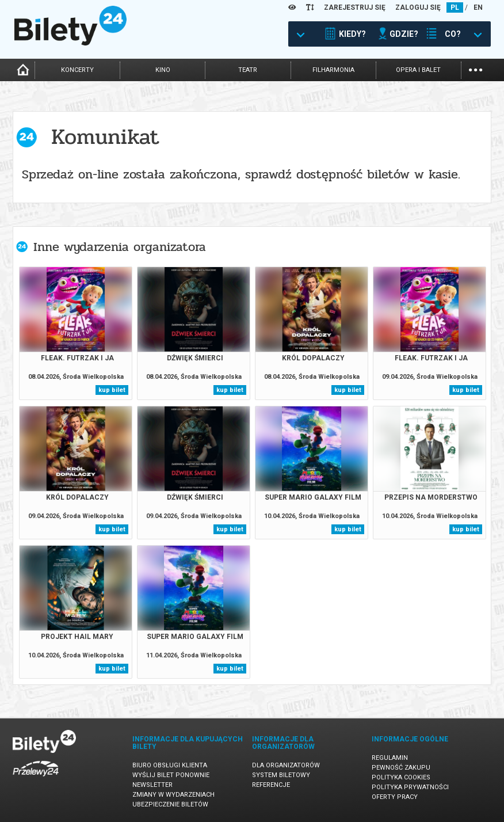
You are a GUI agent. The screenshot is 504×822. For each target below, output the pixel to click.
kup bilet (112, 390)
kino (163, 70)
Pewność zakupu (401, 768)
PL (455, 7)
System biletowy (281, 775)
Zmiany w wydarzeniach (173, 795)
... (476, 69)
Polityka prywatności (410, 787)
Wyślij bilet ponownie (171, 775)
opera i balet (418, 70)
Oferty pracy (395, 797)
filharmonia (333, 70)
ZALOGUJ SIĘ (418, 7)
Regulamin (390, 758)
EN (478, 7)
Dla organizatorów (286, 765)
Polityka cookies (401, 777)
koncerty (77, 70)
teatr (248, 70)
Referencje (271, 785)
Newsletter (152, 785)
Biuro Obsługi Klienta (170, 765)
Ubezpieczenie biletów (170, 804)
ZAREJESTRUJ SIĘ (355, 7)
